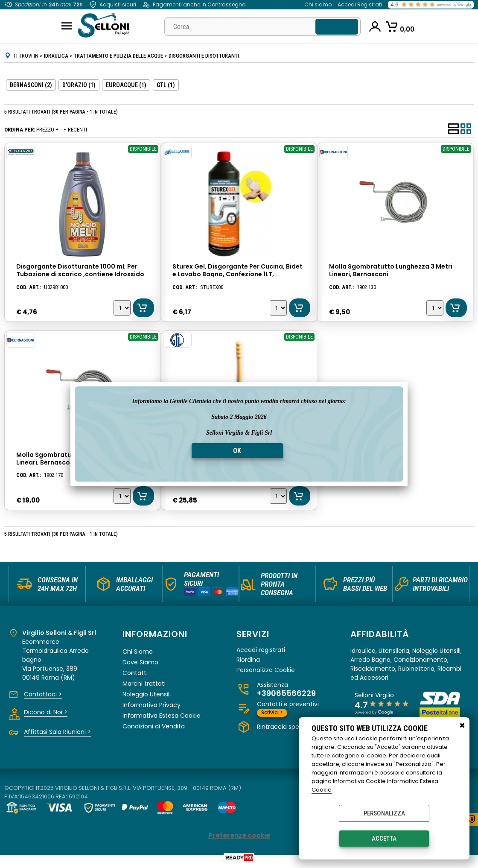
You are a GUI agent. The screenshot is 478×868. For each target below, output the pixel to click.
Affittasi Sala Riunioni (57, 734)
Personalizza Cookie (266, 672)
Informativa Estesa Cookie (162, 718)
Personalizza (384, 813)
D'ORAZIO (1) (79, 85)
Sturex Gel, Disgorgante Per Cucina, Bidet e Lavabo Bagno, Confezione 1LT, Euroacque (238, 274)
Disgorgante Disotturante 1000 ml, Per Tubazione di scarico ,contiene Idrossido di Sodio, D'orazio (80, 274)
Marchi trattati (144, 686)
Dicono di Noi (46, 714)
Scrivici (272, 715)
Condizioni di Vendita (154, 728)
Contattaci (43, 696)
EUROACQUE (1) (126, 85)
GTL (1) (166, 85)
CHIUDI (462, 726)
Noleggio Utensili (147, 696)
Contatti (135, 675)
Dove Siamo (140, 664)
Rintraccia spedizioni (290, 729)
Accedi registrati (261, 652)
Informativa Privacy (152, 707)
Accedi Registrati (360, 4)
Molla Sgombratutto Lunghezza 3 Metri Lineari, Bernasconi (391, 270)
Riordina (248, 662)
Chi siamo (318, 4)
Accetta (384, 839)
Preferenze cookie (239, 837)
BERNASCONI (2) (31, 85)
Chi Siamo (138, 654)
